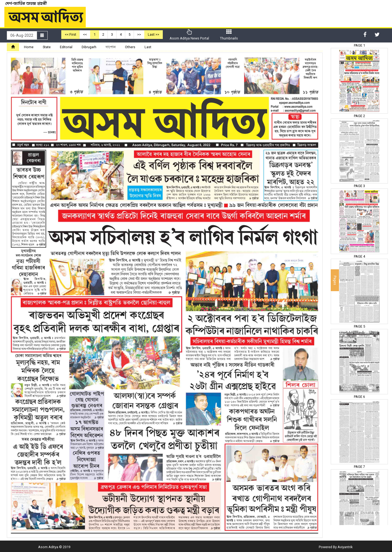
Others (130, 47)
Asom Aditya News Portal (189, 35)
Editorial (66, 47)
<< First (71, 34)
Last (148, 47)
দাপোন (111, 47)
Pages (335, 280)
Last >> (154, 34)
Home (29, 47)
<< (85, 34)
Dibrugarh (89, 47)
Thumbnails (229, 35)
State (47, 47)
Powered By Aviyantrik (336, 547)
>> (139, 34)
